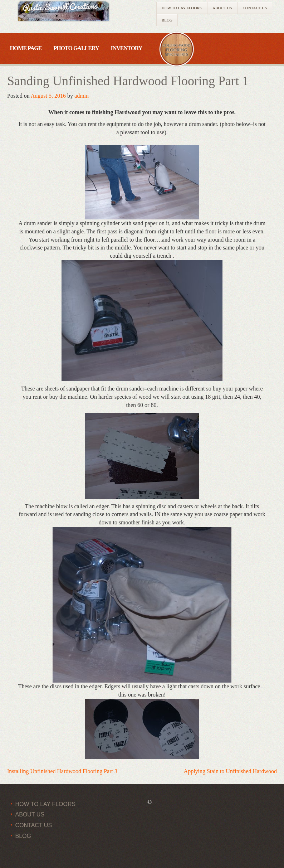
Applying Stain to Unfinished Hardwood (230, 771)
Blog (167, 20)
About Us (222, 8)
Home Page (26, 48)
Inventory (126, 48)
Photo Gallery (76, 48)
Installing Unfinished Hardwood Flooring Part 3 (62, 771)
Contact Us (255, 8)
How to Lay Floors (182, 8)
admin (82, 96)
